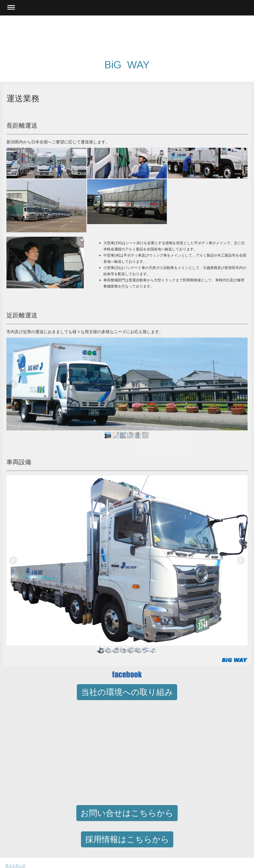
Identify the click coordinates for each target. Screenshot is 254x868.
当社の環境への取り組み (127, 692)
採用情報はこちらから (127, 839)
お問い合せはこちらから (127, 813)
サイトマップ (15, 866)
